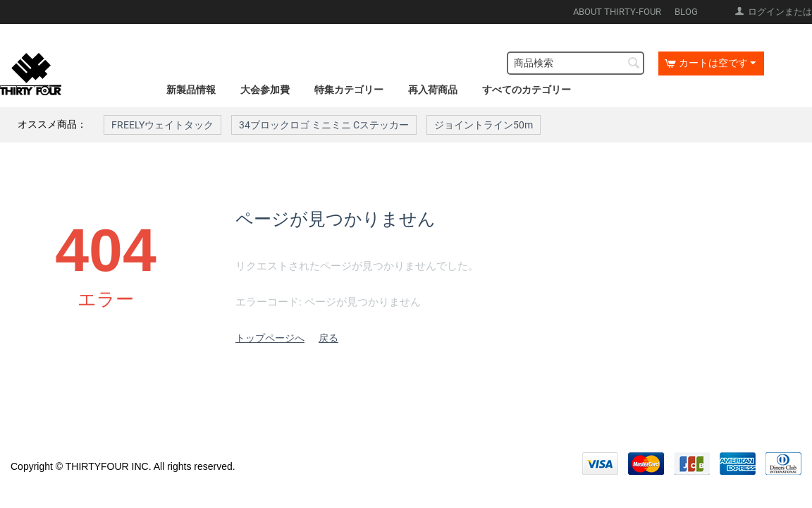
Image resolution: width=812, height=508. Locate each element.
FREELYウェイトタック (162, 125)
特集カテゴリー (349, 90)
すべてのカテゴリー (527, 90)
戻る (328, 338)
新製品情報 (191, 90)
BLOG (686, 12)
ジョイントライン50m (484, 125)
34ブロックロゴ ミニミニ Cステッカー (324, 125)
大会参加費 (265, 90)
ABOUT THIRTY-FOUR (617, 12)
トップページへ (270, 338)
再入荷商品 (433, 90)
